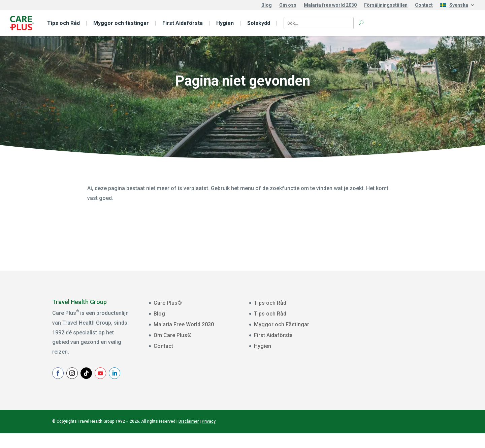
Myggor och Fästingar (282, 324)
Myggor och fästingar (121, 23)
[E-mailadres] (404, 320)
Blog (267, 5)
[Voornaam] (404, 341)
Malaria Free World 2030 (184, 324)
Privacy (209, 436)
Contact (424, 5)
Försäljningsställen (386, 5)
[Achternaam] (404, 362)
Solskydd (259, 23)
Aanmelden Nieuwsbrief (404, 379)
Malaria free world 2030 (330, 5)
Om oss (288, 5)
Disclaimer (189, 436)
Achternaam (375, 353)
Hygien (225, 23)
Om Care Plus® (173, 335)
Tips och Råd (63, 23)
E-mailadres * (376, 310)
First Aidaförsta (183, 23)
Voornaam (373, 331)
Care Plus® (168, 303)
